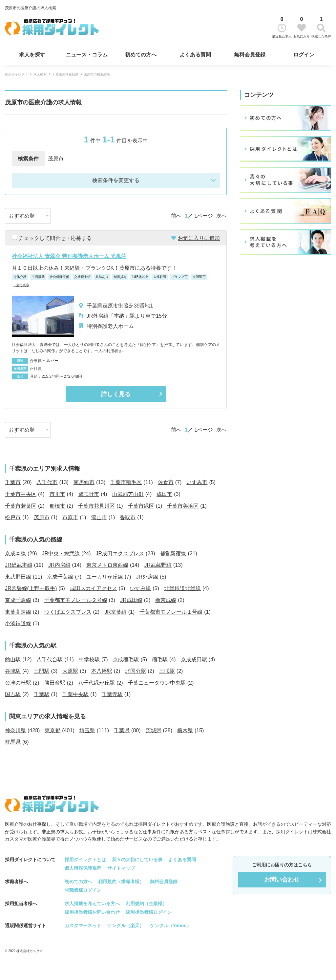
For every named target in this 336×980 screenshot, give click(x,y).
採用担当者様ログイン (149, 912)
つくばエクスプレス (68, 612)
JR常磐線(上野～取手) (31, 588)
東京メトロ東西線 (107, 565)
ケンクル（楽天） (126, 926)
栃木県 (185, 730)
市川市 (57, 494)
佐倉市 (166, 482)
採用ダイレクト (16, 74)
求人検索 (40, 74)
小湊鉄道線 (18, 623)
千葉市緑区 (141, 506)
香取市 (128, 517)
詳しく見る (116, 394)
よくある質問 (195, 55)
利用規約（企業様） (146, 904)
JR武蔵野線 (158, 565)
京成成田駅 (194, 660)
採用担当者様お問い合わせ (92, 912)
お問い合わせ (282, 880)
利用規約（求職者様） (121, 882)
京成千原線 (18, 600)
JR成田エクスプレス (120, 554)
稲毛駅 (160, 660)
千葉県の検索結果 (65, 74)
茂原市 (42, 517)
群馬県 (13, 742)
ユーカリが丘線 (105, 577)
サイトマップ (121, 868)
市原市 (70, 517)
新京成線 (166, 600)
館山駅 (13, 660)
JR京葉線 (115, 612)
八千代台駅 (50, 660)
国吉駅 (13, 694)
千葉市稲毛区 (126, 482)
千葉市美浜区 (183, 506)
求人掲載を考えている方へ (92, 904)
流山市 (99, 517)
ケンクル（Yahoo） (171, 926)
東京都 (52, 730)
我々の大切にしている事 (137, 860)
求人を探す (32, 55)
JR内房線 (59, 565)
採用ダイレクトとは (85, 860)
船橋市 (57, 506)
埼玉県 (87, 730)
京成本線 (15, 554)
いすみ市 (197, 482)
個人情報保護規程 (83, 868)
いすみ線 (140, 588)
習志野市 (89, 494)
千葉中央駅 (75, 694)
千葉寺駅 (112, 694)
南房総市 (84, 482)
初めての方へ (141, 55)
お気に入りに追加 (199, 238)
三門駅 (42, 671)
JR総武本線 (19, 565)
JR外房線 (147, 577)
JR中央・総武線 (61, 554)
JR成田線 (131, 600)
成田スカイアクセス (94, 588)
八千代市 (47, 482)
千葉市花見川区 (96, 506)
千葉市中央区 (21, 494)
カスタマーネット (83, 926)
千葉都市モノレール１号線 (171, 612)
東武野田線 (18, 577)
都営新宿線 (173, 554)
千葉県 (122, 730)
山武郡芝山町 (128, 494)
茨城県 (154, 730)
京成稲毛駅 (126, 660)
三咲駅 (167, 671)
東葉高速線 (18, 612)
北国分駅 (136, 671)
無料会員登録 (250, 55)
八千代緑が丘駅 (96, 683)
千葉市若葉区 (21, 506)
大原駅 (70, 671)
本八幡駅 (102, 671)
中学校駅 (89, 660)
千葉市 (13, 482)
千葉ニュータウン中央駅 (157, 683)
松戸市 (13, 517)
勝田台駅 (55, 683)
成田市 (164, 494)
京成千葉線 (60, 577)
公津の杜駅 (18, 683)
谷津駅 (13, 671)
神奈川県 (15, 730)
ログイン (304, 55)
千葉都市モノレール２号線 (76, 600)
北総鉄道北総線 (182, 588)
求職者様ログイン (83, 890)
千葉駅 (42, 694)
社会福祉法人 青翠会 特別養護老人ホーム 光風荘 (69, 256)
